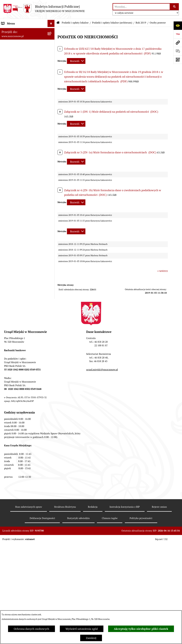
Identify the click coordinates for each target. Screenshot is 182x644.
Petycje (6, 433)
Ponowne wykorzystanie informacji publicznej (24, 384)
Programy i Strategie (14, 102)
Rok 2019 (141, 23)
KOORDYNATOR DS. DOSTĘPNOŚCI (24, 447)
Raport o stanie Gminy (15, 66)
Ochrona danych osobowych (31, 629)
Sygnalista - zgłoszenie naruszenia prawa (23, 470)
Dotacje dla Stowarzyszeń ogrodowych (18, 482)
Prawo (5, 94)
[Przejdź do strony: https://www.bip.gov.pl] (178, 34)
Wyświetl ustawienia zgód (82, 629)
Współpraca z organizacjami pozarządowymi (19, 340)
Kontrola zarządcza (13, 330)
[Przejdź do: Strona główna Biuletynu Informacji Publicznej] (58, 23)
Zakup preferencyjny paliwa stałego (24, 461)
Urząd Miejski (10, 59)
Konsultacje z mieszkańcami (19, 349)
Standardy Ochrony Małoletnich (22, 454)
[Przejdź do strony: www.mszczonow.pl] (178, 43)
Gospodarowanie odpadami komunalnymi (18, 372)
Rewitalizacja (10, 87)
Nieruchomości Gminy (15, 356)
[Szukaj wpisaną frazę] (175, 7)
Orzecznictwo (10, 502)
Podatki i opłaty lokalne (16, 116)
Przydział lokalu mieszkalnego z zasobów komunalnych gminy (21, 493)
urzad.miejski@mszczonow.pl (102, 589)
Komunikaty (9, 440)
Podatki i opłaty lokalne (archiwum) (112, 23)
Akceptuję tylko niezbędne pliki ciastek (141, 629)
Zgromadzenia (10, 418)
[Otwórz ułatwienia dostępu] (178, 26)
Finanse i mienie (12, 109)
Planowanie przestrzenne (17, 80)
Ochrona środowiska (14, 363)
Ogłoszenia (8, 425)
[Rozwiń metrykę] (76, 61)
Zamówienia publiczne (16, 73)
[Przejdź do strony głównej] (44, 9)
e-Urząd (6, 393)
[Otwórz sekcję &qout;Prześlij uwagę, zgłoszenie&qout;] (178, 51)
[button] (52, 31)
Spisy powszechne (13, 400)
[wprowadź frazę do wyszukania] (141, 7)
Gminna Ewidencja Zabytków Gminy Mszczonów (24, 409)
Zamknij (91, 638)
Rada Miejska (10, 52)
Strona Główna (11, 31)
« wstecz (163, 271)
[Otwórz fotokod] (178, 60)
